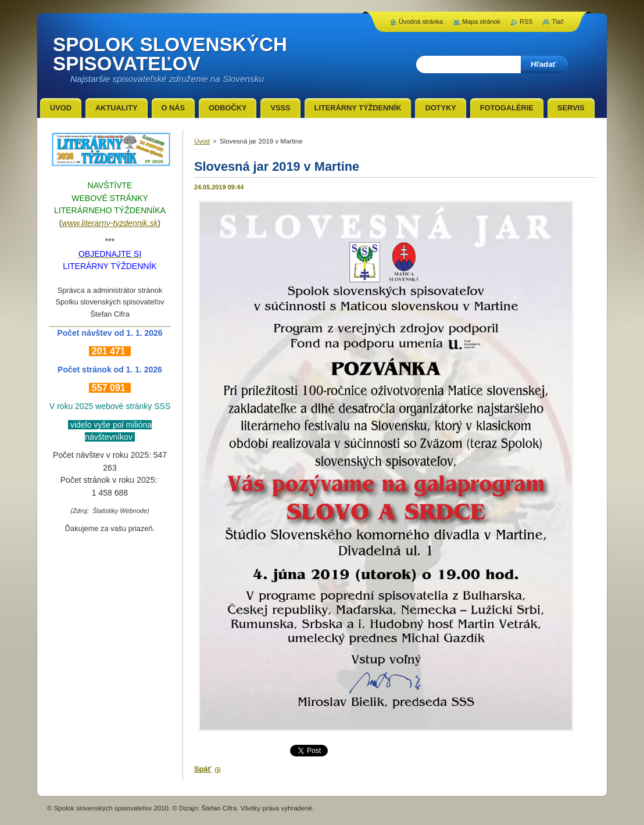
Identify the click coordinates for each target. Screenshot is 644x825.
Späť (203, 769)
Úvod (202, 141)
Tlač (558, 21)
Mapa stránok (481, 21)
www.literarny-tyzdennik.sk (110, 223)
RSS (526, 21)
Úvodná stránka (421, 21)
